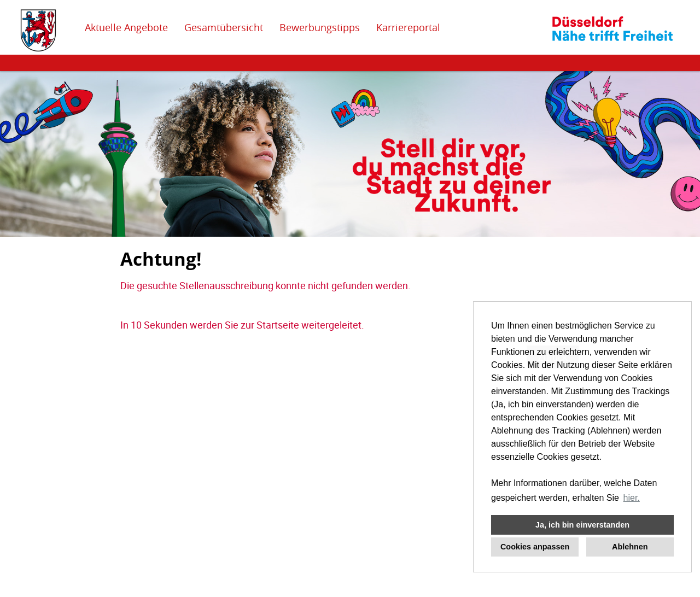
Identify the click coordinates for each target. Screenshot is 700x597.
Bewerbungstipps (320, 27)
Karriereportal (408, 27)
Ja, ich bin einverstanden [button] (582, 525)
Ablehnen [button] (630, 547)
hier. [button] (632, 498)
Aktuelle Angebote (126, 27)
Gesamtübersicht (224, 27)
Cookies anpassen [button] (535, 547)
